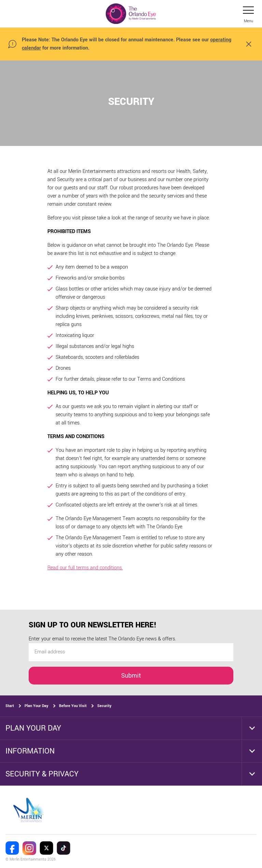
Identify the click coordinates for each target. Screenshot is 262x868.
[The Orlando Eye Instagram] (29, 848)
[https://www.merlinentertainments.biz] (30, 810)
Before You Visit (73, 706)
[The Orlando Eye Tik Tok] (63, 848)
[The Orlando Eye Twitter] (46, 848)
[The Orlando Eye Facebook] (12, 848)
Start (10, 706)
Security (104, 706)
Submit (131, 676)
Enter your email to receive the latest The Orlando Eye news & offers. (102, 639)
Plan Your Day (37, 706)
